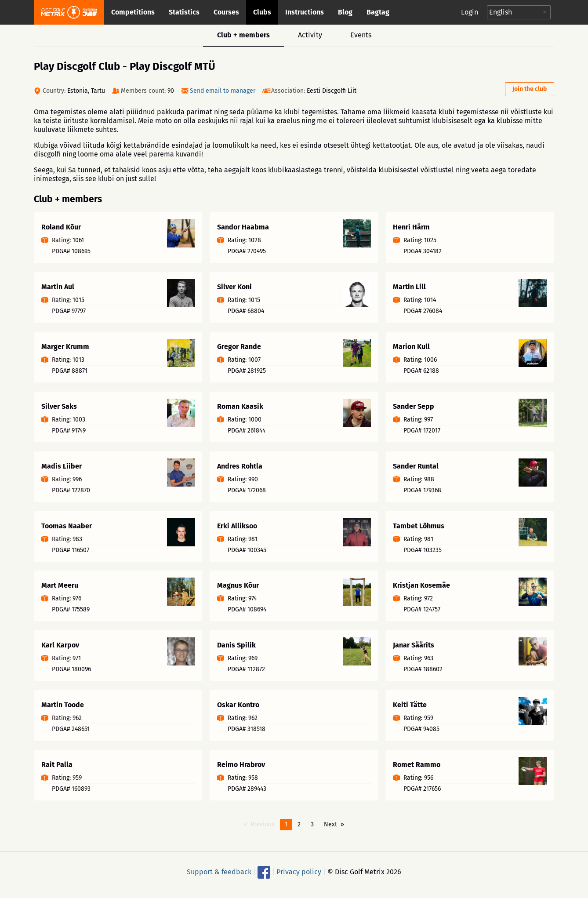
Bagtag (378, 12)
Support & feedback (219, 877)
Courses (226, 12)
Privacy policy (299, 877)
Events (361, 35)
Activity (310, 35)
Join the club (530, 89)
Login (470, 12)
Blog (345, 12)
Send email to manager (223, 91)
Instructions (305, 12)
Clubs (262, 12)
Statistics (184, 12)
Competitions (133, 12)
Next (330, 830)
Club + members (243, 35)
